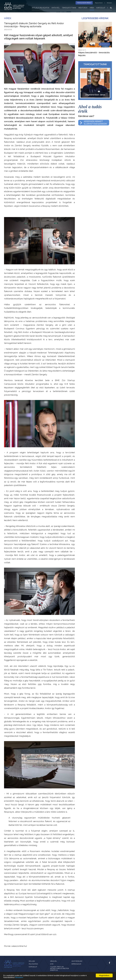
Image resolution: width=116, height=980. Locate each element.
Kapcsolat (101, 8)
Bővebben (19, 977)
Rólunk (32, 961)
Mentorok (83, 8)
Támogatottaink (69, 8)
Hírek (92, 8)
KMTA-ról (56, 8)
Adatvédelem (77, 961)
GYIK (52, 964)
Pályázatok (33, 964)
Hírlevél (54, 961)
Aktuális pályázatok (41, 8)
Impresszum (76, 964)
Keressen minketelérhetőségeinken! (95, 123)
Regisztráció (99, 3)
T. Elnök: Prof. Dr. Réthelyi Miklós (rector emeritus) (60, 968)
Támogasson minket (84, 3)
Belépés (109, 3)
